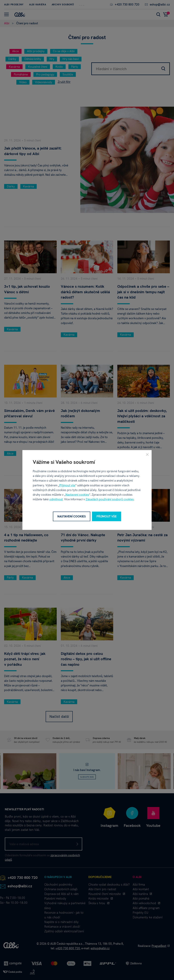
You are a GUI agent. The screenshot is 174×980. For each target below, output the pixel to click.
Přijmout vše (67, 485)
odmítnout (56, 499)
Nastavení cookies (77, 495)
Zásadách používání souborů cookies (110, 499)
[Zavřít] (147, 454)
